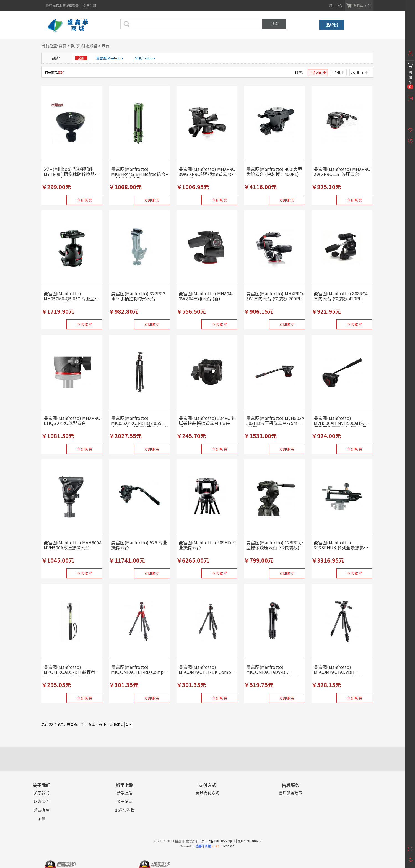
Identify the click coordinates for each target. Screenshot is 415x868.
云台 (105, 46)
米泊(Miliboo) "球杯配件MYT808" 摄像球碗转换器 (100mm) (69, 174)
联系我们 (41, 801)
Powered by (200, 846)
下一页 (108, 724)
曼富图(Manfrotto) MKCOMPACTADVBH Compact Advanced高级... (340, 672)
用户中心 (336, 5)
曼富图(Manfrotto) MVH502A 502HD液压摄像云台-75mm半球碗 (275, 423)
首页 (63, 46)
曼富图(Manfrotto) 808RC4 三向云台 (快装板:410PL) (341, 296)
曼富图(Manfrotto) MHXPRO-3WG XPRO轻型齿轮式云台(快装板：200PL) (208, 174)
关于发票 (124, 801)
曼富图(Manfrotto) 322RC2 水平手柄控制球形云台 (138, 296)
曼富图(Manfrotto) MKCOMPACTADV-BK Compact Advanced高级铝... (274, 672)
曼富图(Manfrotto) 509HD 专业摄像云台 (208, 545)
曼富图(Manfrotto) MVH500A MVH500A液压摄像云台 (73, 545)
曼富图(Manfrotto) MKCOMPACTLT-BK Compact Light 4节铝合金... (208, 672)
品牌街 (332, 25)
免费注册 (90, 5)
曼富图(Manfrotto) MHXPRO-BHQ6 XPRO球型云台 (73, 420)
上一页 (97, 724)
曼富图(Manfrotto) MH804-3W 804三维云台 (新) (206, 296)
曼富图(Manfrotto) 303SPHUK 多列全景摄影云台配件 (341, 547)
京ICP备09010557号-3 (218, 841)
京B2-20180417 (250, 841)
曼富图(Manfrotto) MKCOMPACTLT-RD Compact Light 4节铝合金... (141, 672)
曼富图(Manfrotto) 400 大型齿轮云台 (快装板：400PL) (274, 171)
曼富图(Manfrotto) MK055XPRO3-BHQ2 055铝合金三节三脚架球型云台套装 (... (140, 425)
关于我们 (41, 793)
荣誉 (41, 819)
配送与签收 (124, 810)
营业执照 (41, 810)
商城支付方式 (207, 793)
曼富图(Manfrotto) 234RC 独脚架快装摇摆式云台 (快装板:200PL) (207, 423)
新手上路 (124, 793)
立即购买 (84, 200)
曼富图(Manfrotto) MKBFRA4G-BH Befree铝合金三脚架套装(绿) (141, 174)
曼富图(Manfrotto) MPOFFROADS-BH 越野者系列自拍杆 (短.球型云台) (72, 672)
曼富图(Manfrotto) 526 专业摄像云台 (139, 545)
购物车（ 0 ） (363, 5)
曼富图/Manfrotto (110, 58)
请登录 (74, 5)
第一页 (86, 724)
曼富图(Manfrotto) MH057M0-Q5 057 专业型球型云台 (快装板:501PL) (71, 298)
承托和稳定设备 (84, 46)
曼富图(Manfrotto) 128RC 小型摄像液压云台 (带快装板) (275, 545)
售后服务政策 (290, 793)
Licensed (227, 846)
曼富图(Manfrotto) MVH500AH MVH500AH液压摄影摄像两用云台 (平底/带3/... (341, 425)
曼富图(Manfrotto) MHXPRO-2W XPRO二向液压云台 (343, 171)
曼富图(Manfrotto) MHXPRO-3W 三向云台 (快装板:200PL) (275, 296)
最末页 (119, 724)
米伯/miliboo (145, 58)
